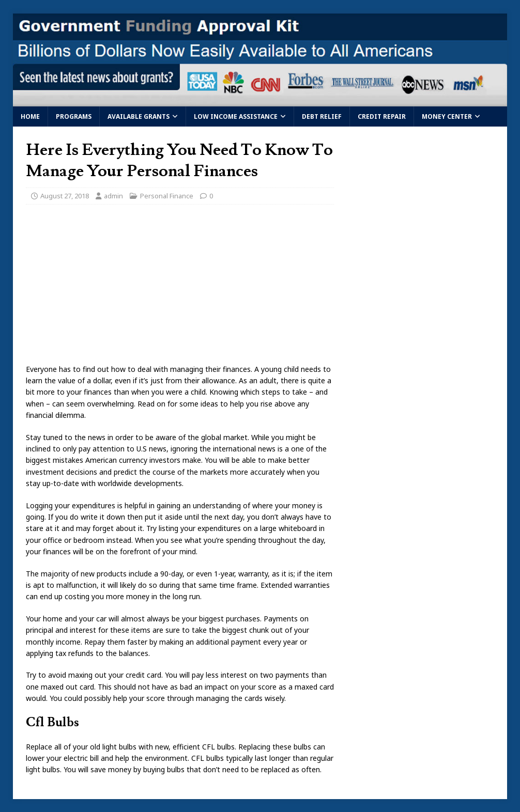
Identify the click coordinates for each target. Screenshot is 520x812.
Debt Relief (322, 116)
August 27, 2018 (65, 196)
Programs (74, 116)
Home (30, 116)
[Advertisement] (180, 287)
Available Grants (139, 116)
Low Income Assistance (236, 116)
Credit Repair (382, 116)
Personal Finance (167, 196)
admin (113, 196)
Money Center (447, 116)
